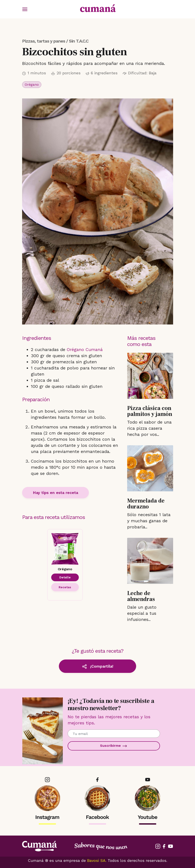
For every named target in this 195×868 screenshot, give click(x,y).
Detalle (65, 577)
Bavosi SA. (97, 860)
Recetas (65, 587)
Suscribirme (114, 746)
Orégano (32, 85)
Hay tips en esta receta (55, 493)
